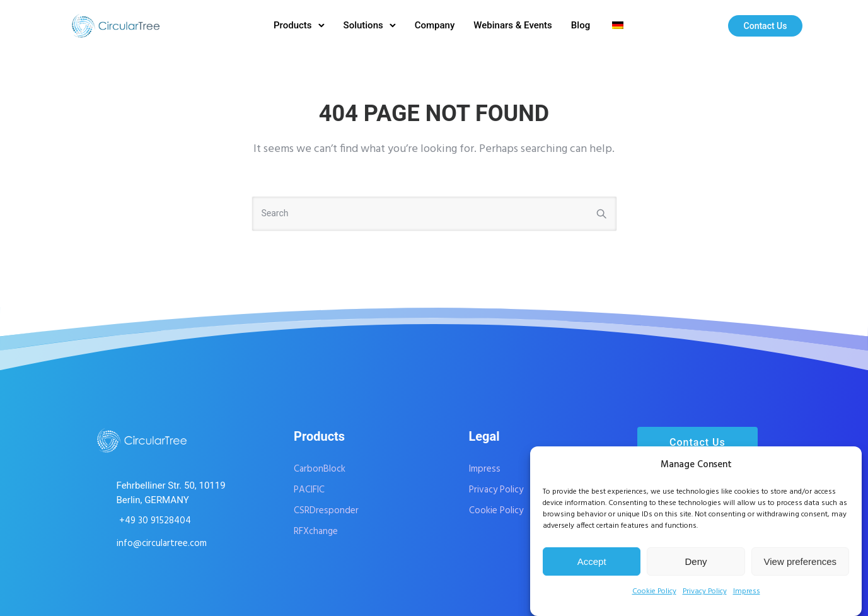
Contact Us (766, 26)
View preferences (801, 561)
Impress (747, 591)
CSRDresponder (326, 511)
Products (293, 25)
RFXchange (316, 532)
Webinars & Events (513, 25)
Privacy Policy (705, 591)
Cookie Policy (654, 591)
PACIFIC (309, 490)
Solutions (363, 25)
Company (435, 25)
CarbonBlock (320, 469)
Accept (592, 561)
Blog (581, 25)
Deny (696, 561)
